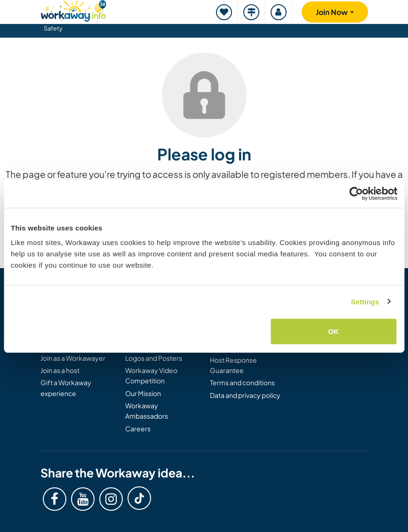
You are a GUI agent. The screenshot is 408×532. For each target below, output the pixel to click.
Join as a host (60, 370)
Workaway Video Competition (151, 375)
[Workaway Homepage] (73, 10)
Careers (138, 429)
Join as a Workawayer (73, 358)
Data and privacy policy (245, 395)
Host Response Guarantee (233, 365)
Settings (365, 301)
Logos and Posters (154, 358)
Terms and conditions (242, 382)
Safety (53, 28)
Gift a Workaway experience (66, 388)
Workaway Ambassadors (147, 411)
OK (333, 331)
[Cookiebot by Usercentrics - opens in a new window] (356, 193)
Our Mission (143, 393)
